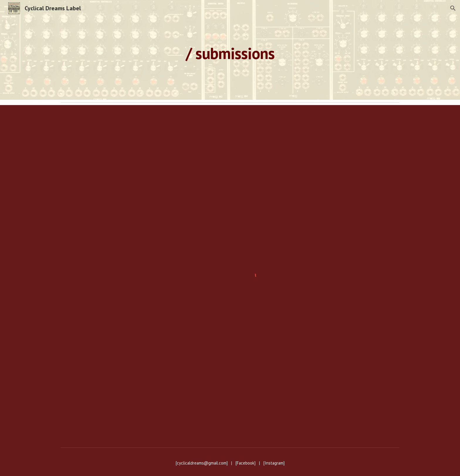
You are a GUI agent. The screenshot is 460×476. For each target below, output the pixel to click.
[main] (230, 50)
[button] (453, 8)
